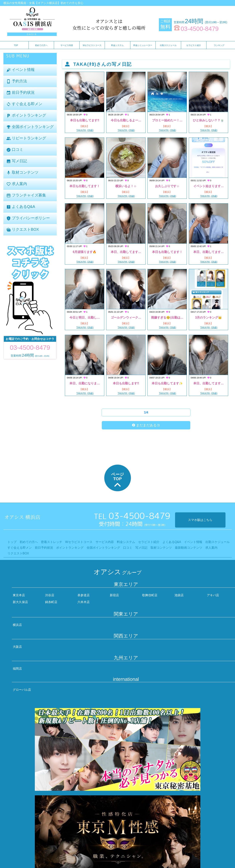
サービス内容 (67, 45)
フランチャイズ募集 (26, 195)
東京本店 (19, 595)
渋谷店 (50, 595)
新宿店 (114, 595)
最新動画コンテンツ (189, 548)
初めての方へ (41, 45)
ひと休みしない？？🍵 (209, 120)
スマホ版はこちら (200, 520)
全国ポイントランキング (30, 127)
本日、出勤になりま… (85, 383)
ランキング (219, 45)
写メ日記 (17, 161)
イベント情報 (21, 70)
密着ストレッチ (52, 542)
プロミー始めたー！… (167, 120)
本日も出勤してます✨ (167, 383)
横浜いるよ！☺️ (126, 186)
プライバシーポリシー (28, 218)
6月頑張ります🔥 (85, 252)
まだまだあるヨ (146, 425)
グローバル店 (22, 690)
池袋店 (179, 595)
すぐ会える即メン (24, 104)
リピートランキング (26, 138)
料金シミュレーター (143, 45)
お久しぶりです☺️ (167, 186)
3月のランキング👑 (208, 318)
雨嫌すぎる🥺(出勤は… (167, 318)
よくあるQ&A (21, 207)
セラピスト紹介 (194, 45)
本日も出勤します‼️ (126, 383)
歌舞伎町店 (150, 595)
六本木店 (84, 602)
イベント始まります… (209, 186)
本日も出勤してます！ (85, 186)
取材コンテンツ (22, 173)
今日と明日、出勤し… (85, 318)
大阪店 (17, 647)
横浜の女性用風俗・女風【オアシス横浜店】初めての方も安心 (43, 3)
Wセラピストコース (92, 45)
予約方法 (17, 81)
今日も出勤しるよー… (126, 120)
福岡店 (17, 669)
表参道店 (84, 595)
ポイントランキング (26, 116)
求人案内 (17, 184)
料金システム (117, 45)
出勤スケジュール (168, 45)
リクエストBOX (23, 230)
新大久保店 (20, 602)
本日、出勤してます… (126, 252)
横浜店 (17, 625)
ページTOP (118, 481)
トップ (12, 542)
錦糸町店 (51, 602)
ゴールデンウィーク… (126, 318)
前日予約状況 (21, 93)
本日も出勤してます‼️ (85, 120)
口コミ (15, 150)
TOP (16, 45)
